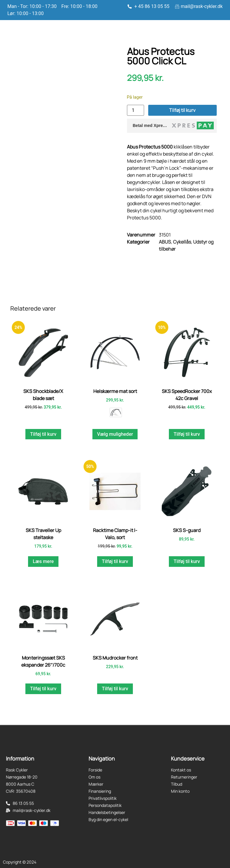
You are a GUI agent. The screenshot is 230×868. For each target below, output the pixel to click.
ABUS (165, 242)
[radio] (116, 412)
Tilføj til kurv (182, 110)
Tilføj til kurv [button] (43, 434)
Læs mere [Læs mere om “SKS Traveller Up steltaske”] (43, 561)
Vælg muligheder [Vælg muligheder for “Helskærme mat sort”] (115, 434)
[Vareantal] (136, 110)
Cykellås (182, 242)
